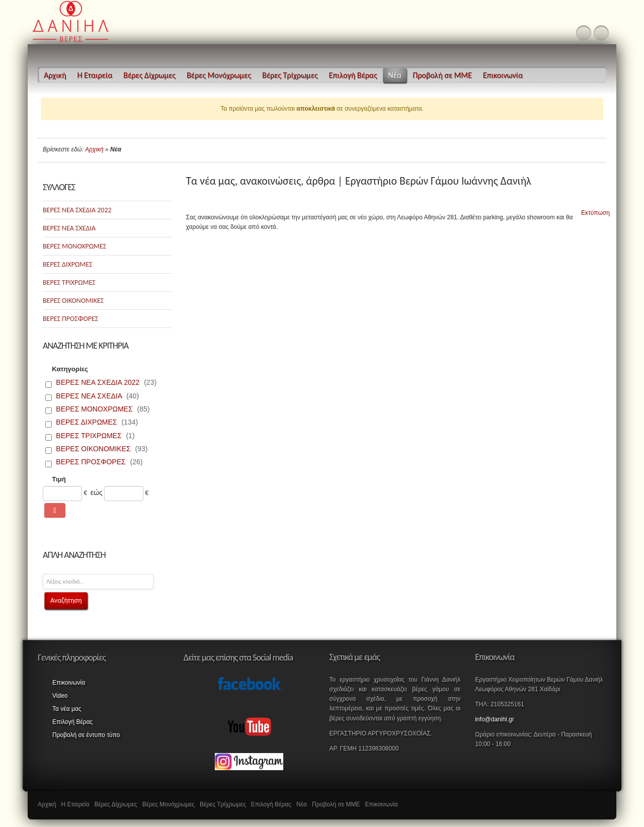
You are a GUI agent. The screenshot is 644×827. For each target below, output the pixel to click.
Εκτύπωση (591, 208)
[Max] (124, 493)
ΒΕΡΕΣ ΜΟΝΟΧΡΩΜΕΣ (74, 246)
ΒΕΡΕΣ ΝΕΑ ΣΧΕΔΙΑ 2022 (77, 210)
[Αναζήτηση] (55, 511)
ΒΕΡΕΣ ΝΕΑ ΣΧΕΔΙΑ (69, 228)
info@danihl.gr (495, 719)
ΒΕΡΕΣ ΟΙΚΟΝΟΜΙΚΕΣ (73, 301)
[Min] (62, 493)
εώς (97, 492)
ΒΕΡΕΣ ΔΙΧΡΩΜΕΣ (68, 264)
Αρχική (94, 149)
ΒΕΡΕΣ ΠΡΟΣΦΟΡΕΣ (70, 319)
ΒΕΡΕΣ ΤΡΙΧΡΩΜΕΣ (69, 282)
